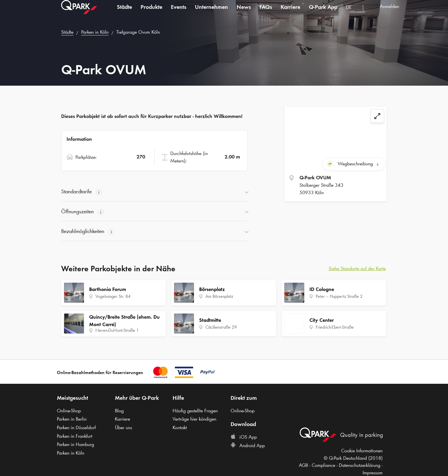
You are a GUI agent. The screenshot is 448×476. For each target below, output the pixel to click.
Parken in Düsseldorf (76, 427)
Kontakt (180, 427)
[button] (154, 192)
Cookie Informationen (362, 451)
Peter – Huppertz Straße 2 (339, 296)
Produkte (151, 13)
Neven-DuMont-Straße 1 (117, 330)
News (244, 13)
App (323, 13)
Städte (124, 13)
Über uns (123, 427)
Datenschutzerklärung (360, 465)
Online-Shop (69, 411)
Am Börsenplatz (219, 296)
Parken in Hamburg (75, 444)
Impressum (373, 473)
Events (179, 13)
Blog (119, 411)
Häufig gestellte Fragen (195, 411)
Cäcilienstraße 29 (221, 327)
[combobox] (352, 14)
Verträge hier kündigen (194, 419)
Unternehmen (211, 13)
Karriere (290, 13)
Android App (248, 445)
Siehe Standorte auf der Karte (357, 268)
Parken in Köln (95, 32)
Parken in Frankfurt (75, 436)
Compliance (323, 465)
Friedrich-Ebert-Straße (335, 327)
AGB (303, 465)
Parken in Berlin (72, 419)
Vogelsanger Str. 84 (113, 296)
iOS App (244, 437)
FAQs (266, 13)
